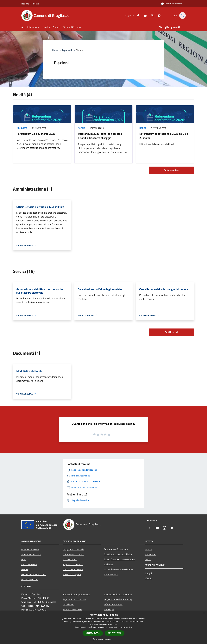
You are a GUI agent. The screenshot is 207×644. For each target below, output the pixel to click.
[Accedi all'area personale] (172, 4)
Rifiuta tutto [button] (115, 633)
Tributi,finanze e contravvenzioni (120, 559)
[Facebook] (136, 15)
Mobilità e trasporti (72, 574)
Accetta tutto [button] (93, 633)
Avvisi (148, 559)
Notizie (81, 128)
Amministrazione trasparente (118, 594)
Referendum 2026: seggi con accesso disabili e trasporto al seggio (100, 136)
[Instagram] (150, 15)
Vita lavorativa (70, 559)
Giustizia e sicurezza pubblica (118, 554)
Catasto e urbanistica (73, 569)
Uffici (24, 559)
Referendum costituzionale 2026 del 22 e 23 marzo (164, 136)
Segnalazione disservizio (74, 599)
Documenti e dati (29, 580)
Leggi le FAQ (69, 604)
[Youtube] (143, 15)
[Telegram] (157, 15)
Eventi (148, 578)
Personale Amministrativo (34, 574)
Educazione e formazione (116, 549)
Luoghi (149, 573)
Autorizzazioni (111, 574)
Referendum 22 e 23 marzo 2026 (36, 134)
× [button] (204, 614)
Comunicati (22, 128)
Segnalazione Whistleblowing (118, 599)
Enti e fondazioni (29, 564)
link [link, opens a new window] (130, 627)
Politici (25, 569)
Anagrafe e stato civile (73, 549)
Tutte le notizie (171, 170)
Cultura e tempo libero (73, 554)
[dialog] (104, 627)
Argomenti (67, 50)
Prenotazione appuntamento (76, 594)
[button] (104, 639)
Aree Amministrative (31, 554)
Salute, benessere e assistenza (119, 569)
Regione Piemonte (30, 4)
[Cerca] (182, 15)
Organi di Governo (30, 549)
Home (55, 50)
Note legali (109, 609)
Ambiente (109, 564)
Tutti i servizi (171, 332)
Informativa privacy (113, 604)
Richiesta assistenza (72, 609)
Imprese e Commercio (73, 564)
